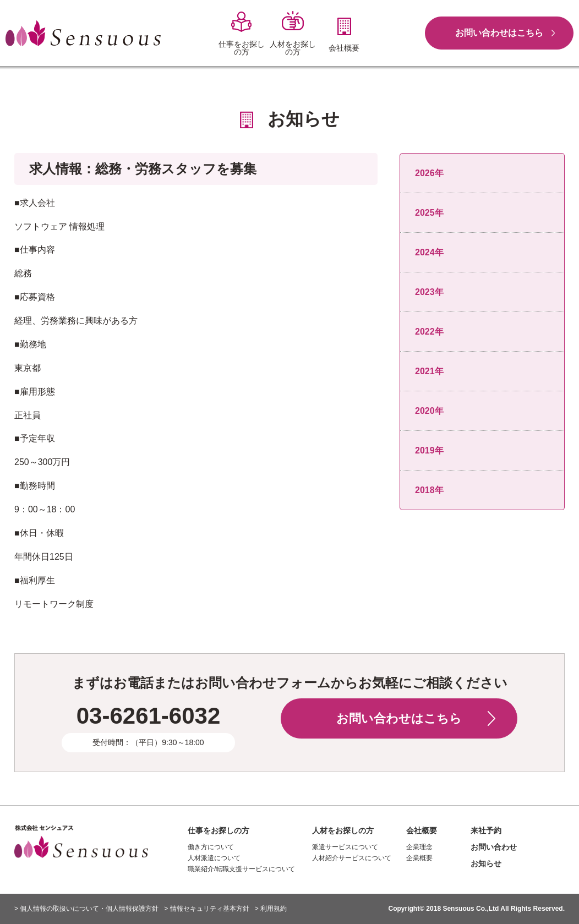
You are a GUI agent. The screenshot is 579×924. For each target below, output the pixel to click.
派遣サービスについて (345, 847)
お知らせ (486, 863)
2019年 (429, 450)
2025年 (429, 213)
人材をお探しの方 (343, 830)
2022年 (429, 332)
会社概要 (422, 830)
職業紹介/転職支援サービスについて (241, 869)
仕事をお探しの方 (219, 830)
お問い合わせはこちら (499, 33)
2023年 (429, 292)
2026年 (429, 173)
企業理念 (419, 847)
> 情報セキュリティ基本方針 (206, 909)
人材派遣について (214, 858)
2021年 (429, 371)
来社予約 (486, 830)
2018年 (429, 490)
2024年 (429, 252)
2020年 (429, 411)
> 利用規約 (271, 909)
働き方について (211, 847)
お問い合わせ (494, 847)
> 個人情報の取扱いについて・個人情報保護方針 (86, 909)
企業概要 (419, 858)
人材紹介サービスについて (352, 858)
